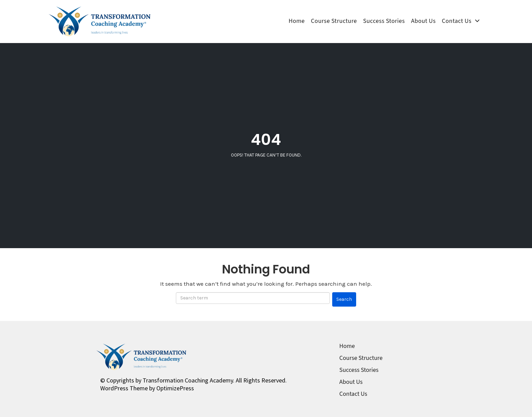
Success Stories (384, 21)
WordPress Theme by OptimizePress (147, 388)
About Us (423, 21)
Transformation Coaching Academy (188, 380)
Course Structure (334, 21)
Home (296, 21)
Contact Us (457, 21)
